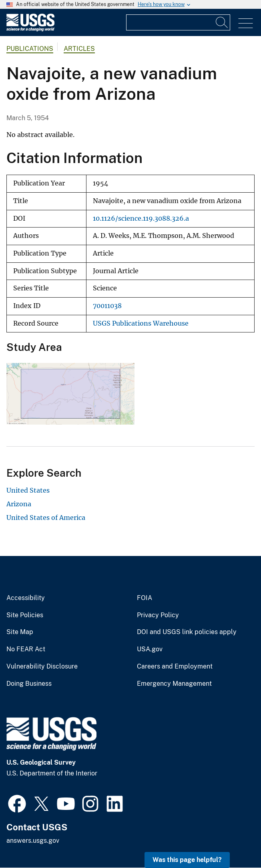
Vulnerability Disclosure (42, 667)
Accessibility (26, 598)
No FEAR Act (26, 649)
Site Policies (25, 615)
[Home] (30, 29)
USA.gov (150, 649)
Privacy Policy (158, 615)
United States (28, 490)
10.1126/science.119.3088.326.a (141, 219)
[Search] (222, 22)
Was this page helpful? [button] (187, 860)
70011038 (107, 306)
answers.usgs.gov (33, 841)
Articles (79, 49)
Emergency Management (174, 684)
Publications (30, 49)
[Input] (178, 22)
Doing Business (29, 684)
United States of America (46, 518)
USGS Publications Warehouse (141, 323)
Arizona (19, 504)
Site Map (20, 632)
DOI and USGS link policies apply (187, 632)
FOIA (145, 598)
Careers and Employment (175, 667)
